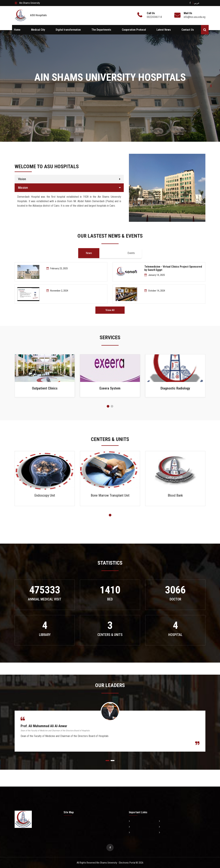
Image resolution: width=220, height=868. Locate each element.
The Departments (101, 30)
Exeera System (110, 388)
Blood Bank (175, 495)
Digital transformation (68, 30)
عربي (197, 3)
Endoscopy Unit (45, 495)
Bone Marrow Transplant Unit (110, 495)
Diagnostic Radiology (175, 388)
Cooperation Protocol (134, 30)
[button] (108, 406)
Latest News (164, 30)
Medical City (38, 30)
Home (17, 30)
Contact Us (188, 30)
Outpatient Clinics (45, 388)
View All (110, 310)
